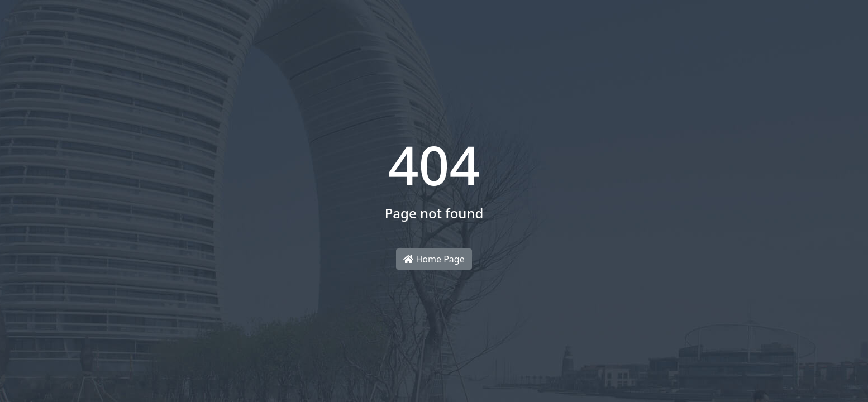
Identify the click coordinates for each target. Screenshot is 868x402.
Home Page (434, 259)
